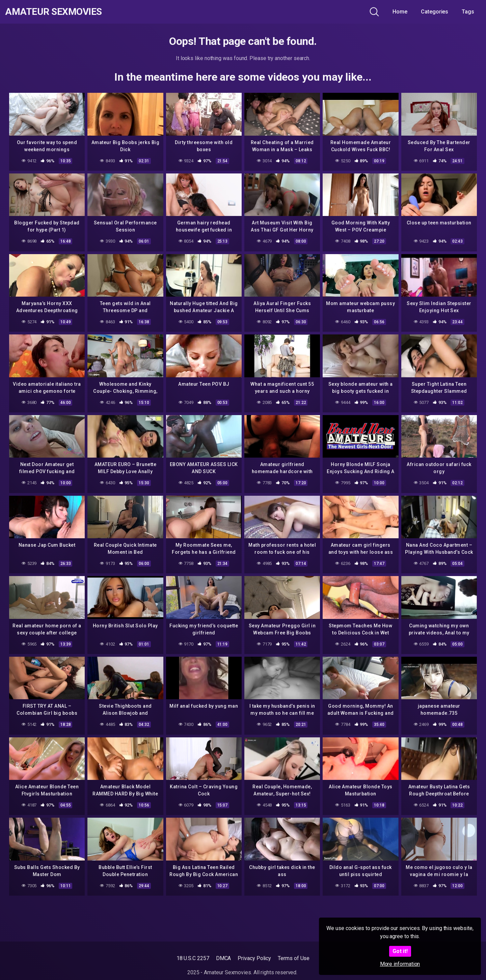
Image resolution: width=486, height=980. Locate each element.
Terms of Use (294, 958)
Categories (435, 12)
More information (400, 964)
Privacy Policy (254, 958)
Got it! (400, 951)
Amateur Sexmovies (53, 12)
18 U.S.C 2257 (193, 958)
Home (400, 12)
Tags (468, 12)
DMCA (224, 958)
